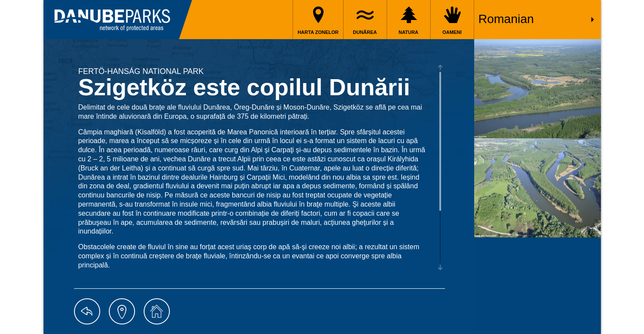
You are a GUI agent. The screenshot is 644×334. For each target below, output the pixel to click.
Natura (408, 32)
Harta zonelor (318, 32)
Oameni (452, 32)
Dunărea (365, 32)
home (157, 311)
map (122, 311)
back (87, 311)
